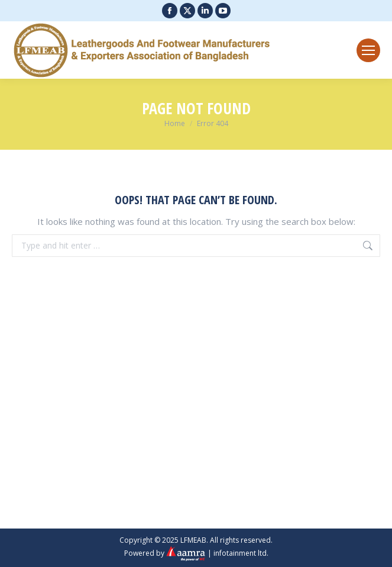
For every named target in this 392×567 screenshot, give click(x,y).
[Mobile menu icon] (368, 50)
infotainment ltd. (241, 553)
